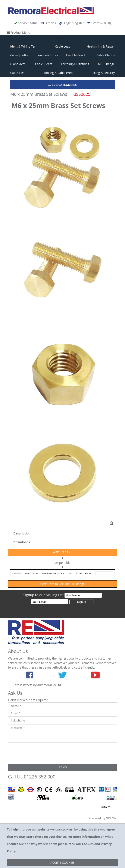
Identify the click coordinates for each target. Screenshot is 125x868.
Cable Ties (17, 73)
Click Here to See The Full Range (63, 584)
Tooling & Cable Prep (58, 73)
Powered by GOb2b (102, 818)
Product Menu (19, 32)
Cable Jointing (20, 55)
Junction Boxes (48, 55)
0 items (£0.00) (99, 23)
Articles (48, 23)
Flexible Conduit (77, 55)
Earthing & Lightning (75, 64)
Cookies (88, 844)
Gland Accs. (18, 64)
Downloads (22, 542)
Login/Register (72, 23)
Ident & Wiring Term (24, 46)
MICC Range (106, 64)
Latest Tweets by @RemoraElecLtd (37, 685)
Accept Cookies (62, 863)
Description (22, 533)
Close (62, 38)
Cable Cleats (44, 64)
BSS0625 (17, 573)
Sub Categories (62, 85)
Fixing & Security (103, 73)
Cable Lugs (62, 46)
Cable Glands (106, 55)
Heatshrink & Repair (101, 46)
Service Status (26, 23)
